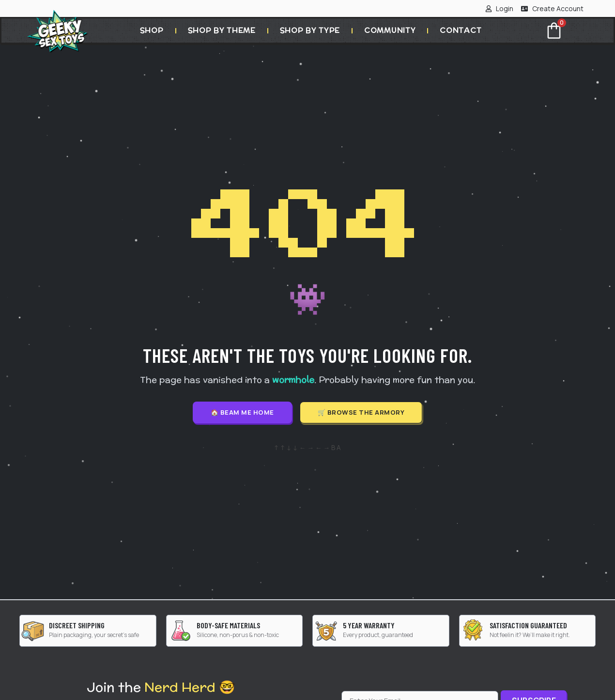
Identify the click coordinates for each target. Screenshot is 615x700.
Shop (152, 30)
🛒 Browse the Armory (361, 412)
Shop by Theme (222, 30)
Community (390, 30)
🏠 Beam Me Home (242, 412)
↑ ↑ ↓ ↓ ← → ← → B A (307, 448)
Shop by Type (310, 30)
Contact (461, 30)
